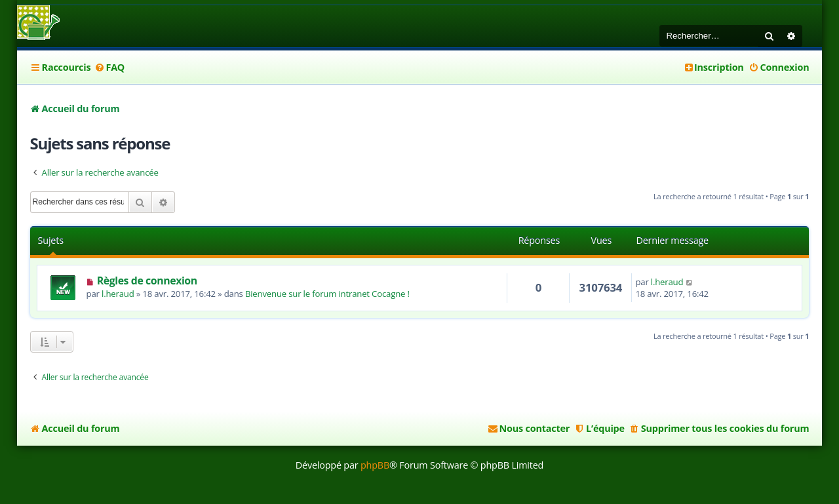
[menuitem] (109, 68)
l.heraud (118, 294)
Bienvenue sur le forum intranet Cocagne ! (327, 294)
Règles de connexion (147, 281)
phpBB (375, 465)
